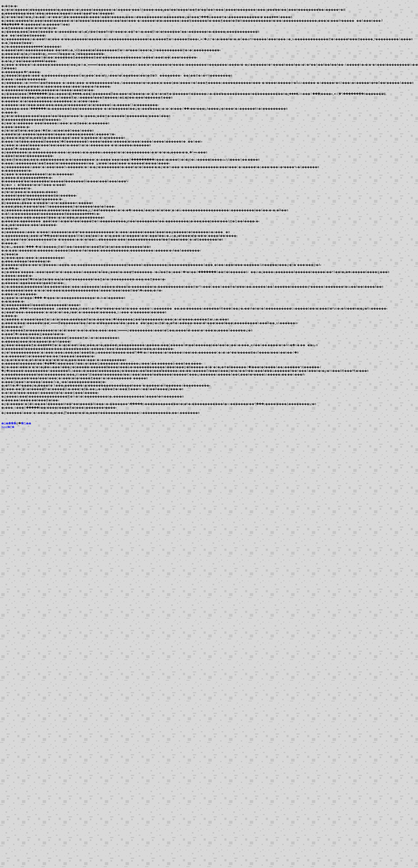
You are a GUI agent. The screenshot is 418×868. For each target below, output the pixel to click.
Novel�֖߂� (8, 427)
